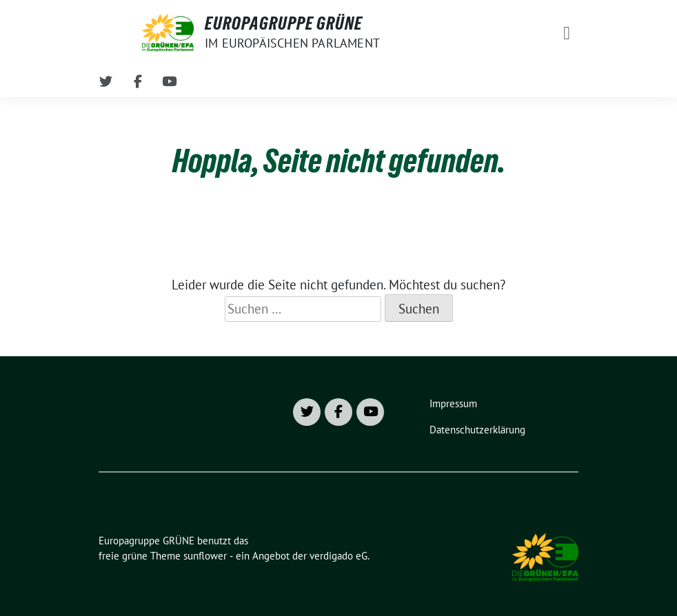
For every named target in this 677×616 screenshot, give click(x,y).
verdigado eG (338, 556)
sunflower (205, 556)
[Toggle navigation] (567, 33)
